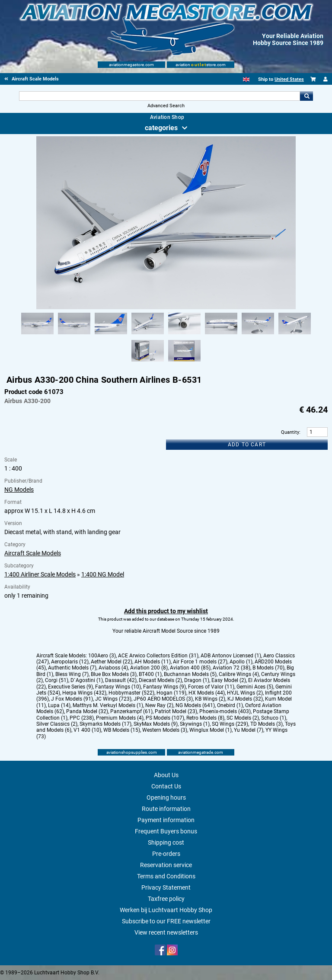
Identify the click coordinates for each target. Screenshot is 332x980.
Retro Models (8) (205, 718)
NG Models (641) (195, 705)
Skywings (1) (195, 724)
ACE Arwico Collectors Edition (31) (158, 656)
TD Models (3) (267, 724)
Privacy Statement (166, 887)
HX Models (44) (207, 693)
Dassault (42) (121, 680)
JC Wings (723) (113, 699)
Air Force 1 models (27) (200, 662)
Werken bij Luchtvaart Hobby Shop (166, 910)
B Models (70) (268, 668)
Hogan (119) (171, 693)
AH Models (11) (153, 662)
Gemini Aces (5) (255, 687)
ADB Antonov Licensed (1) (231, 656)
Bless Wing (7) (72, 674)
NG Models (19, 490)
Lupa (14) (59, 705)
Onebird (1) (230, 705)
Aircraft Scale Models (33, 553)
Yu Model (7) (249, 730)
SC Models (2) (243, 718)
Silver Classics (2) (57, 724)
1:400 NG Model (103, 574)
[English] (246, 79)
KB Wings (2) (210, 699)
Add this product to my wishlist (166, 611)
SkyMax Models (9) (156, 724)
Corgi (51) (57, 680)
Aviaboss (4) (113, 668)
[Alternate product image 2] (74, 335)
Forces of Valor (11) (211, 687)
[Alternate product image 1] (37, 335)
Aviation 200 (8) (149, 668)
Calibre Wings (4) (239, 674)
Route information (166, 809)
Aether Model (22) (112, 662)
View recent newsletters (166, 932)
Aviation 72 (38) (231, 668)
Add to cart (247, 445)
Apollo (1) (241, 662)
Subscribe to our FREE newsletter (166, 921)
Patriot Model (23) (176, 711)
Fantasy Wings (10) (118, 687)
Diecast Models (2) (160, 680)
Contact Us (166, 786)
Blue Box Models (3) (114, 674)
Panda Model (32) (87, 711)
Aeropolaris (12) (70, 662)
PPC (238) (82, 718)
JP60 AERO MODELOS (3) (163, 699)
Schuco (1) (274, 718)
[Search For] (159, 96)
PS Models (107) (165, 718)
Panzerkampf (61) (131, 711)
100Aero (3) (102, 656)
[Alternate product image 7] (258, 335)
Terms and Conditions (166, 876)
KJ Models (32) (245, 699)
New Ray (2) (159, 705)
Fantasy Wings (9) (164, 687)
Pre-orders (166, 854)
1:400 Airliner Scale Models (40, 574)
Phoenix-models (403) (225, 711)
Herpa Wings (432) (84, 693)
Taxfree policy (166, 899)
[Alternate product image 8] (295, 335)
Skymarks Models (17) (105, 724)
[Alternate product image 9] (148, 362)
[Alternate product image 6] (221, 335)
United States (289, 79)
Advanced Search (166, 106)
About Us (166, 775)
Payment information (166, 820)
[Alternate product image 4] (148, 335)
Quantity (290, 432)
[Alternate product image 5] (184, 335)
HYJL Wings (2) (245, 693)
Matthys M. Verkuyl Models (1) (108, 705)
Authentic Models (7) (72, 668)
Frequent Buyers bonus (166, 831)
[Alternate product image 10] (184, 362)
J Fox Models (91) (72, 699)
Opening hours (166, 797)
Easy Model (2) (229, 680)
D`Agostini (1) (87, 680)
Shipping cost (166, 842)
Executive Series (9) (70, 687)
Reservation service (166, 865)
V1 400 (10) (87, 730)
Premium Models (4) (120, 718)
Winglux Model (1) (211, 730)
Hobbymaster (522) (131, 693)
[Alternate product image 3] (111, 335)
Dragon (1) (197, 680)
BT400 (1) (150, 674)
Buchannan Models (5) (190, 674)
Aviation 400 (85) (190, 668)
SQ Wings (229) (230, 724)
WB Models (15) (122, 730)
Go (306, 96)
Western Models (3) (165, 730)
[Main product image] (166, 307)
